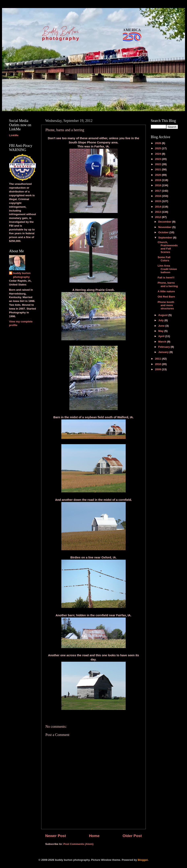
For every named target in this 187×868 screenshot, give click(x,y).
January (164, 352)
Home (94, 836)
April (162, 336)
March (163, 342)
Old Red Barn (166, 297)
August (163, 315)
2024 (158, 154)
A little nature (166, 291)
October (164, 232)
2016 (158, 196)
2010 (158, 364)
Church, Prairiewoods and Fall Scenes (168, 247)
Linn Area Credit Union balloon (167, 269)
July (161, 320)
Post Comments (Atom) (78, 844)
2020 (158, 175)
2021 (158, 169)
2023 (158, 159)
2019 (158, 180)
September (166, 238)
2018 (158, 185)
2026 (158, 143)
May (161, 331)
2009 (158, 369)
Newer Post (56, 836)
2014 (158, 207)
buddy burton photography (22, 275)
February (164, 347)
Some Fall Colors (164, 259)
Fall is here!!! (166, 278)
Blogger (143, 860)
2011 (158, 359)
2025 (158, 148)
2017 (158, 191)
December (165, 222)
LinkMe (14, 135)
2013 (158, 212)
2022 (158, 164)
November (165, 227)
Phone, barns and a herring (168, 284)
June (162, 326)
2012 (158, 217)
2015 (158, 201)
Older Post (132, 836)
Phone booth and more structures (166, 305)
